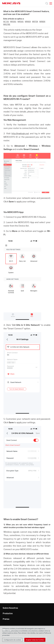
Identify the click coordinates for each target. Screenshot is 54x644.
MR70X (35, 22)
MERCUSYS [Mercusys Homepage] (11, 3)
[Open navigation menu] (51, 3)
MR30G (13, 22)
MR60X (28, 22)
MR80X (42, 22)
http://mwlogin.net (20, 133)
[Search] (47, 3)
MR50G (21, 22)
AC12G (6, 22)
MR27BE (7, 24)
